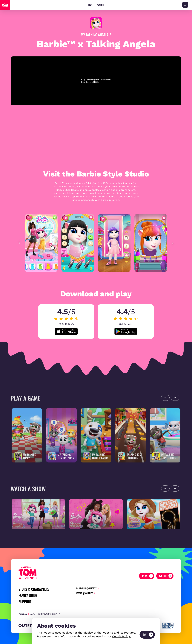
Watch (101, 5)
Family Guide (28, 595)
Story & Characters (34, 589)
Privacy (23, 614)
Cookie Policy (122, 636)
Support (25, 602)
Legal (33, 614)
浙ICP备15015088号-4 (49, 614)
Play (90, 5)
